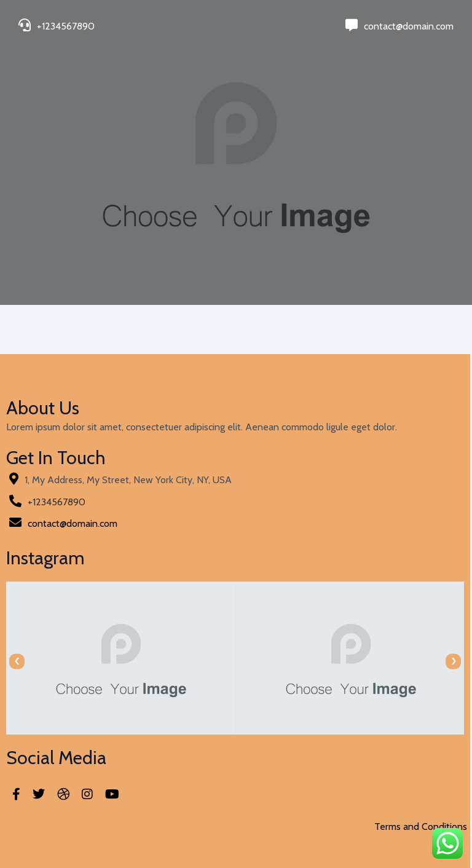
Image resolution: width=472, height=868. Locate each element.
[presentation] (17, 661)
